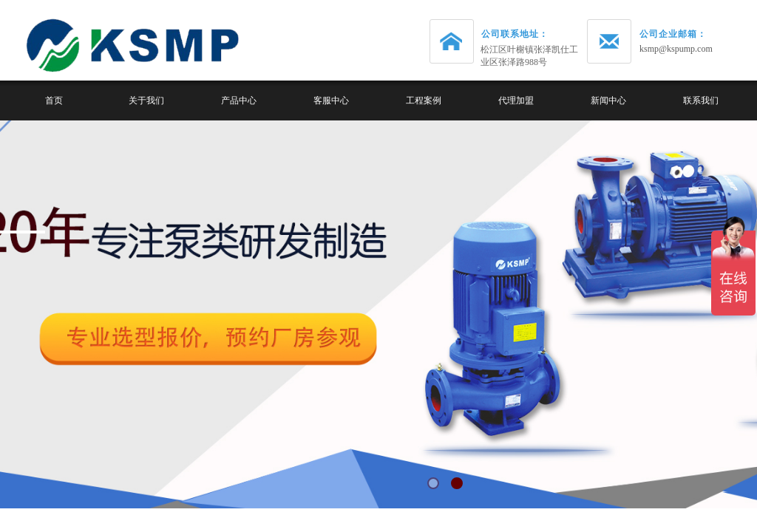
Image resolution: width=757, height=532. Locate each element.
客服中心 (331, 100)
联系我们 (701, 100)
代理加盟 (516, 100)
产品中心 (239, 100)
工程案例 (424, 100)
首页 (54, 100)
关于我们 (146, 100)
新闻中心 (608, 100)
